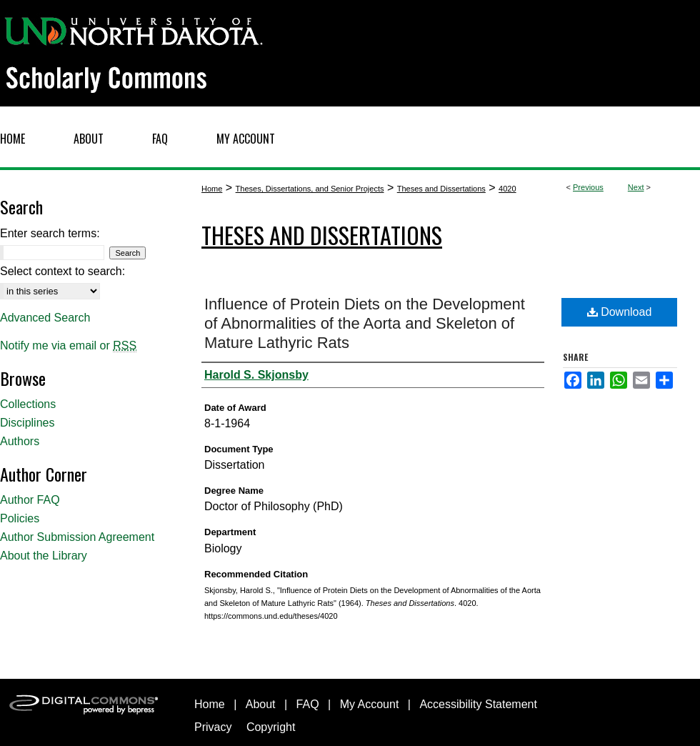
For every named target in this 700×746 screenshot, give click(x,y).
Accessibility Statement (478, 704)
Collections (28, 404)
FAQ (308, 704)
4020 (507, 189)
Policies (20, 518)
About (261, 704)
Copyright (271, 727)
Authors (20, 441)
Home (212, 189)
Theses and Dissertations (441, 189)
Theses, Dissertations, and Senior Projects (310, 189)
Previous (588, 187)
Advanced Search (45, 318)
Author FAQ (30, 500)
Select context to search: (62, 271)
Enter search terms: (50, 233)
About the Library (44, 556)
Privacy (213, 727)
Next (636, 187)
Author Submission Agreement (77, 537)
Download (620, 312)
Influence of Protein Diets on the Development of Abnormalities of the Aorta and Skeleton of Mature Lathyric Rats (365, 323)
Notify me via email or (68, 346)
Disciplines (27, 423)
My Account (370, 704)
